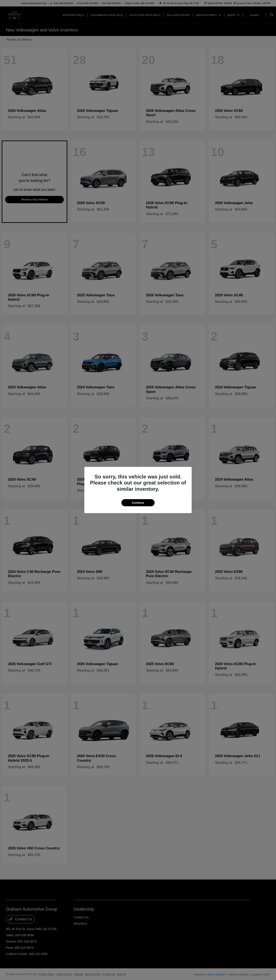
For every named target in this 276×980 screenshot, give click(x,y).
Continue (138, 503)
